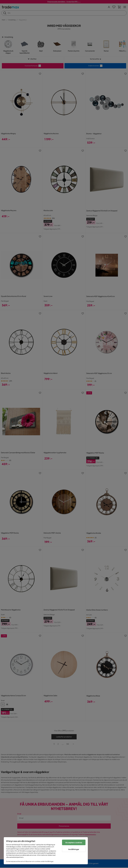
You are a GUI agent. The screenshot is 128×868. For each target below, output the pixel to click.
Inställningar (74, 849)
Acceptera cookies (74, 842)
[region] (46, 851)
